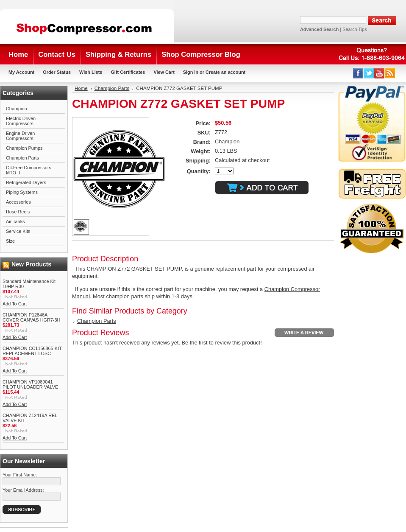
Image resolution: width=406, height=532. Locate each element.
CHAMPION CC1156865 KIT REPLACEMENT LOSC (32, 351)
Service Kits (18, 231)
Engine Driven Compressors (20, 136)
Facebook (358, 73)
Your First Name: (20, 475)
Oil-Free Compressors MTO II (29, 170)
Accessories (18, 202)
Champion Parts (22, 158)
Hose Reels (18, 212)
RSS (390, 73)
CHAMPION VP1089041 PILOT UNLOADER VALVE (30, 384)
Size (10, 241)
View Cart (164, 72)
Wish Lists (91, 72)
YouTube (380, 73)
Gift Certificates (128, 72)
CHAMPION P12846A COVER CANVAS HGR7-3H (31, 317)
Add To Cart (15, 304)
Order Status (57, 72)
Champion (17, 109)
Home (81, 88)
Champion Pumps (24, 148)
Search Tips (355, 29)
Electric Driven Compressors (21, 121)
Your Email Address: (23, 490)
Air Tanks (15, 221)
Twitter (369, 73)
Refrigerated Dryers (26, 182)
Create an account (225, 72)
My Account (21, 72)
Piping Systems (22, 192)
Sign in (191, 72)
